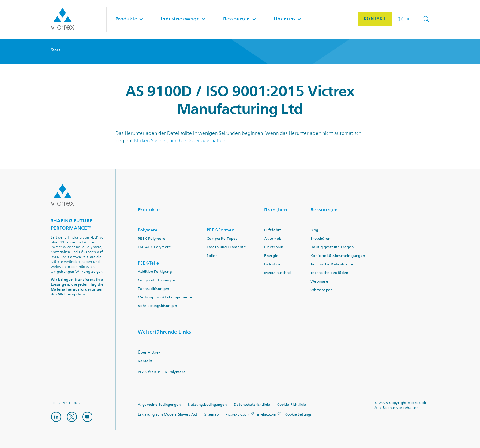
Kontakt (145, 361)
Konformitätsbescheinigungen (338, 256)
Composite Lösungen (156, 280)
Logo (63, 195)
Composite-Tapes (222, 239)
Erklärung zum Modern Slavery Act (167, 415)
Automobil (274, 239)
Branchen (276, 210)
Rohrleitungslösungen (157, 306)
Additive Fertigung (155, 272)
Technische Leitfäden (329, 273)
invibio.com (267, 415)
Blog (314, 230)
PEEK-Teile (148, 263)
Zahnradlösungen (154, 289)
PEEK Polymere (152, 239)
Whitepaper (321, 290)
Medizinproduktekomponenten (166, 297)
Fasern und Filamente (226, 247)
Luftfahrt (273, 230)
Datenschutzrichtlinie (252, 405)
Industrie (272, 264)
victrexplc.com (238, 415)
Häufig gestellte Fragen (332, 247)
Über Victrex (149, 352)
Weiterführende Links (165, 332)
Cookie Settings (298, 415)
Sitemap (212, 415)
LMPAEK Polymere (154, 247)
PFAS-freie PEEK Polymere (162, 372)
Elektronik (274, 247)
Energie (271, 256)
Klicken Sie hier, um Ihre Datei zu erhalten (180, 141)
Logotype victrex (63, 20)
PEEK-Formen (221, 230)
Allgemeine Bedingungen (159, 405)
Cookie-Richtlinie (292, 405)
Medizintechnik (278, 273)
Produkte (149, 210)
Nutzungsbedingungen (207, 405)
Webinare (319, 281)
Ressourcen (324, 210)
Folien (212, 256)
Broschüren (321, 239)
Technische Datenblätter (333, 264)
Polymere (148, 230)
